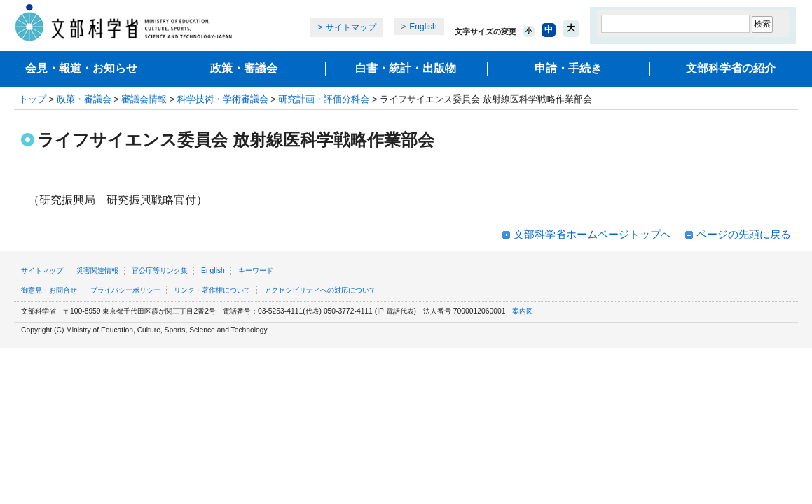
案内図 (523, 311)
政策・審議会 (244, 68)
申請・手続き (568, 68)
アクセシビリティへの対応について (320, 290)
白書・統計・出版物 (406, 68)
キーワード (256, 271)
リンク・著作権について (212, 290)
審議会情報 (144, 99)
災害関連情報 (97, 271)
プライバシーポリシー (125, 290)
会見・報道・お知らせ (81, 68)
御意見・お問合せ (49, 290)
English (423, 27)
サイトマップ (351, 27)
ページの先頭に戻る (744, 234)
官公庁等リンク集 (160, 271)
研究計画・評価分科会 (324, 99)
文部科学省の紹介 (731, 68)
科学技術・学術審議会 (223, 99)
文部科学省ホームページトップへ (592, 234)
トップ (33, 99)
